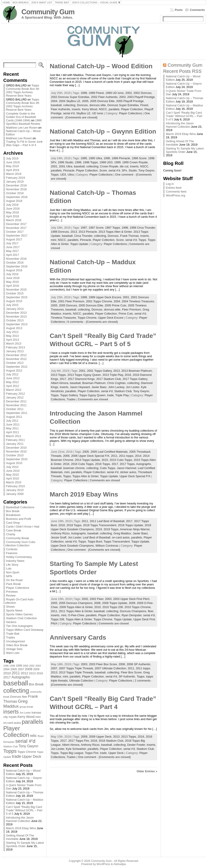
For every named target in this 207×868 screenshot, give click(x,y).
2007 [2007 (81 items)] (21, 669)
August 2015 (14, 301)
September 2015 (17, 297)
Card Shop (13, 523)
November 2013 (16, 317)
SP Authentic (127, 676)
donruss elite (98, 105)
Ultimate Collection (81, 681)
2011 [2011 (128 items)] (16, 673)
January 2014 (15, 309)
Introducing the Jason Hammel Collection (20, 819)
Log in (170, 184)
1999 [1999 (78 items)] (19, 666)
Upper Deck (116, 753)
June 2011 (13, 424)
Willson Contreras (107, 546)
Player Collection (132, 109)
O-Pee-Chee (76, 615)
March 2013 (14, 344)
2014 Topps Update (88, 460)
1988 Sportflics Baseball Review (24, 122)
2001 (54, 166)
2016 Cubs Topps (82, 464)
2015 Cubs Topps (121, 460)
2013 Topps (58, 375)
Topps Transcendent (117, 542)
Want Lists (13, 653)
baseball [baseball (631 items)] (16, 683)
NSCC (103, 109)
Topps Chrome (87, 318)
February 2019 (16, 178)
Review (11, 595)
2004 (54, 101)
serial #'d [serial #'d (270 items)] (25, 741)
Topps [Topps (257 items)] (10, 751)
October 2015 (15, 293)
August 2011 (14, 417)
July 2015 (12, 305)
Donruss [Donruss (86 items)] (16, 697)
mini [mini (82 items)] (38, 717)
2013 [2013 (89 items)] (32, 673)
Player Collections (18, 588)
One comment (124, 175)
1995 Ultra (95, 158)
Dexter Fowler (136, 745)
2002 (129, 93)
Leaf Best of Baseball (97, 537)
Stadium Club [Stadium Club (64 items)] (11, 746)
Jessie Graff (59, 537)
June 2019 (13, 162)
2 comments (143, 681)
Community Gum (48, 12)
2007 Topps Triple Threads (76, 668)
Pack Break (13, 584)
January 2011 (15, 444)
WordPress (103, 864)
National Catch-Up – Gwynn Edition (103, 131)
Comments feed (176, 192)
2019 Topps (111, 529)
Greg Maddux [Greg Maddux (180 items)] (16, 704)
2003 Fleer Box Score (103, 664)
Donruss (82, 105)
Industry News (15, 561)
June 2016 (13, 278)
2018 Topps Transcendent (100, 525)
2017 (63, 379)
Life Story (12, 565)
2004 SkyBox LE (70, 101)
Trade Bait (13, 634)
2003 (122, 97)
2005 (85, 101)
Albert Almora (60, 383)
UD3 (63, 175)
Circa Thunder (83, 236)
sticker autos (128, 472)
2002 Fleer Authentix (104, 97)
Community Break (18, 538)
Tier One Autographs (19, 626)
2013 (74, 232)
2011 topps (126, 456)
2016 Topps (103, 464)
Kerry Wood (90, 109)
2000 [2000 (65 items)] (26, 666)
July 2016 (12, 274)
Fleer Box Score (131, 672)
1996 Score (139, 158)
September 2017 (17, 236)
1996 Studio (65, 162)
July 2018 (12, 205)
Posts (179, 10)
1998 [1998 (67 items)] (12, 666)
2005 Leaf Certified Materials (109, 452)
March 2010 (14, 482)
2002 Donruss (142, 93)
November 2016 (16, 259)
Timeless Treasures (64, 318)
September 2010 (17, 459)
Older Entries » (147, 771)
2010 (97, 607)
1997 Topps (113, 228)
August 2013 (14, 328)
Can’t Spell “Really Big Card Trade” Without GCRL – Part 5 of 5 (24, 810)
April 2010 (13, 478)
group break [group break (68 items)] (26, 707)
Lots (9, 568)
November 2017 (16, 228)
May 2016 (12, 282)
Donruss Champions (133, 611)
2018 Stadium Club (111, 741)
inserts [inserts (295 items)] (11, 712)
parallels (114, 109)
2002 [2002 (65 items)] (32, 666)
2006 (66, 456)
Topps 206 (58, 619)
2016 (128, 375)
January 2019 (15, 182)
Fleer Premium (132, 309)
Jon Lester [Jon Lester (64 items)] (25, 713)
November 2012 (16, 359)
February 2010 (16, 486)
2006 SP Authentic (138, 664)
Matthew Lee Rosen (19, 138)
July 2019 (12, 158)
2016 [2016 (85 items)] (40, 673)
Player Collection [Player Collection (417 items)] (16, 732)
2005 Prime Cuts (115, 305)
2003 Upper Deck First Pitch (131, 599)
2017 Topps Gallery (135, 379)
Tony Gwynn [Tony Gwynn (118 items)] (28, 746)
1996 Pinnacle (121, 158)
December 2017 (16, 224)
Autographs (143, 464)
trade (110, 395)
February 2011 (16, 440)
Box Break (13, 511)
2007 (54, 668)
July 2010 (12, 467)
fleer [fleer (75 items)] (25, 697)
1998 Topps (90, 162)
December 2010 (16, 448)
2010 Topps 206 (113, 607)
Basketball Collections (20, 507)
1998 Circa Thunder (142, 228)
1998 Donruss (60, 232)
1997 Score (96, 228)
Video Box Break (17, 645)
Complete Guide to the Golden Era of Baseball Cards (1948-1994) (21, 117)
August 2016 (14, 270)
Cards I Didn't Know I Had (23, 527)
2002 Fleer (96, 599)
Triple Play (122, 395)
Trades (11, 637)
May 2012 (12, 382)
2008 (97, 603)
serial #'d (69, 113)
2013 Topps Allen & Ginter (115, 232)
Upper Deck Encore (111, 318)
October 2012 (15, 363)
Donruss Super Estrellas (123, 105)
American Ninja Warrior (135, 529)
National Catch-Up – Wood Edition (101, 66)
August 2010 (14, 463)
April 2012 (13, 386)
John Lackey (116, 387)
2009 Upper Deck (100, 737)
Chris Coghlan (117, 383)
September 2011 (17, 413)
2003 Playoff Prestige (141, 97)
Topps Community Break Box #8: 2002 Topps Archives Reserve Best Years (23, 90)
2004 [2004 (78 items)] (7, 669)
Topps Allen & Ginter (85, 476)
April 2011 (13, 432)
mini (54, 240)
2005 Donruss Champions (76, 603)
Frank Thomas (129, 236)
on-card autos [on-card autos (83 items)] (12, 723)
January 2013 (15, 351)
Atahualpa (119, 864)
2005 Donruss (68, 305)
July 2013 (12, 332)
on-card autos (121, 537)
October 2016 (15, 263)
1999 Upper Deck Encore (105, 297)
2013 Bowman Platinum (137, 371)
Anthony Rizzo (60, 533)
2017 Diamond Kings (81, 379)
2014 (138, 456)
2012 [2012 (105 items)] (24, 673)
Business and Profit (19, 519)
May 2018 (12, 212)
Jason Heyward (80, 387)
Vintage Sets (14, 649)
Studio (133, 170)
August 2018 (14, 201)
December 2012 (16, 355)
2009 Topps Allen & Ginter (76, 607)
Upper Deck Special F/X (135, 476)
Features (12, 553)
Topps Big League (72, 753)
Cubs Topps (108, 468)
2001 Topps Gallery (99, 371)
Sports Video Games (19, 614)
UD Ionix (97, 113)
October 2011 (15, 409)
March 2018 (14, 220)
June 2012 (13, 378)
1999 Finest (96, 93)
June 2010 (13, 471)
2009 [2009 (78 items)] (36, 669)
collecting (69, 105)
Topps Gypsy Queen (92, 395)
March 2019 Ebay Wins (21, 828)
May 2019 (12, 166)
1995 (84, 158)
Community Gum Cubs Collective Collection (19, 544)
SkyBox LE (83, 113)
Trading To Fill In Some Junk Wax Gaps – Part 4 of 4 (24, 143)
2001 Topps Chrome (99, 301)
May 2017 (12, 251)
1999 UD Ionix (114, 93)
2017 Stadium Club (109, 379)
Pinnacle (69, 170)
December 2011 (16, 401)
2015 (105, 460)
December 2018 (16, 185)
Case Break (14, 530)
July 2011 (12, 421)
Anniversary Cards (78, 637)
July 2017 (12, 243)
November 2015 (16, 290)
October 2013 (15, 320)
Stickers (11, 622)
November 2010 (16, 451)
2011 (114, 456)
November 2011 (16, 405)
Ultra (71, 175)
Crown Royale (109, 166)
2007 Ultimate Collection (110, 668)
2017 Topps (127, 464)
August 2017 (14, 239)
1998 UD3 (106, 162)
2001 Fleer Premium (71, 301)
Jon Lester (133, 387)
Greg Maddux (122, 533)
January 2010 (15, 490)
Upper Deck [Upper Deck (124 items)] (32, 756)
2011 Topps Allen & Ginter (76, 611)
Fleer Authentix (61, 109)
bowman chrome (74, 468)
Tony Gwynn (146, 170)
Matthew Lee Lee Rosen (22, 128)
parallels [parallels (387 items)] (32, 722)
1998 (78, 162)
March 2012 (14, 390)
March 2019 (14, 174)
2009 (132, 603)
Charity (11, 534)
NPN (9, 576)
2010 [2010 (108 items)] (7, 673)
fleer (151, 611)
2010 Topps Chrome (138, 607)
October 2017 (15, 232)
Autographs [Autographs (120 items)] (21, 677)
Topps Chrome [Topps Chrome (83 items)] (27, 752)
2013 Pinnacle (88, 232)
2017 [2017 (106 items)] (7, 677)
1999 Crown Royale (135, 162)
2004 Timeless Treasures (138, 301)
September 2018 (17, 197)
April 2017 (13, 255)
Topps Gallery (69, 395)
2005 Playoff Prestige (130, 101)
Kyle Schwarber (76, 749)
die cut (124, 166)
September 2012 (17, 367)
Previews (12, 592)
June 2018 (13, 209)
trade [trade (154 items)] (17, 756)
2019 (99, 529)
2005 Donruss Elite (102, 101)
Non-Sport (13, 572)
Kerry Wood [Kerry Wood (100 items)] (26, 717)
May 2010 (12, 475)
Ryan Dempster (132, 615)
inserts (76, 109)
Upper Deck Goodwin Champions (72, 546)
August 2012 (14, 370)
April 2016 (13, 286)
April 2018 (13, 216)
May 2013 (12, 336)
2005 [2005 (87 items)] (14, 669)
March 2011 (14, 436)
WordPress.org (175, 195)
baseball (56, 105)
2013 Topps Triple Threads (76, 672)
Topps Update (79, 244)
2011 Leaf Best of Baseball (107, 521)
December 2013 (16, 313)
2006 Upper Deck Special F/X (90, 456)
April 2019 (13, 170)
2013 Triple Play (113, 375)
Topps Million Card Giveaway (25, 630)
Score (103, 170)
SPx (124, 170)
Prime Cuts (126, 314)
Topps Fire (92, 753)
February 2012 (16, 394)
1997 (84, 228)
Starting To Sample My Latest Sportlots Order (25, 844)
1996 (107, 158)
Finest (144, 105)
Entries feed (173, 188)
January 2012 (15, 397)
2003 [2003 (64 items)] (38, 666)
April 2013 (13, 340)
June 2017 (13, 247)
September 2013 (17, 324)
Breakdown (13, 515)
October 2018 (15, 193)
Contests (12, 549)
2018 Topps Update (131, 525)
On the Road (14, 580)
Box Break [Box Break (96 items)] (36, 684)
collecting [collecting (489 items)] (16, 691)
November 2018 (16, 189)
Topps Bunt (95, 542)
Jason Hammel (126, 468)
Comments (197, 10)
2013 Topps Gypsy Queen (84, 375)
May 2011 (12, 428)
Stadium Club (123, 391)
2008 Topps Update (115, 603)
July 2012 (12, 374)
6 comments (75, 322)
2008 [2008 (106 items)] (29, 669)
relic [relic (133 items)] (33, 736)
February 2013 (16, 347)
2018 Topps (74, 525)
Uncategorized (16, 641)
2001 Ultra (66, 166)
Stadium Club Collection (22, 618)
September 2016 (17, 266)
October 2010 (15, 455)
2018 (62, 525)
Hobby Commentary (19, 557)
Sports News (14, 610)
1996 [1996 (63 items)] (6, 666)
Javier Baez (99, 387)
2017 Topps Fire (79, 741)
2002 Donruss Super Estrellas (70, 97)
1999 (84, 93)
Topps (55, 175)
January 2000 (15, 494)
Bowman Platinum (94, 383)
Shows (10, 607)
